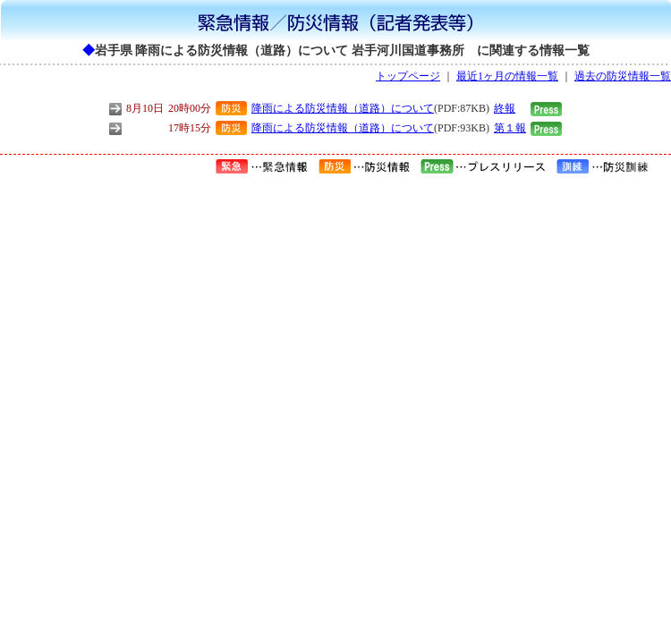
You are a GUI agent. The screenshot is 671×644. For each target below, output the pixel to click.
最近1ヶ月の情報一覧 (507, 76)
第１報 (510, 128)
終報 (505, 108)
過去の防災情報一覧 (623, 76)
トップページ (408, 76)
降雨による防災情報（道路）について (343, 108)
